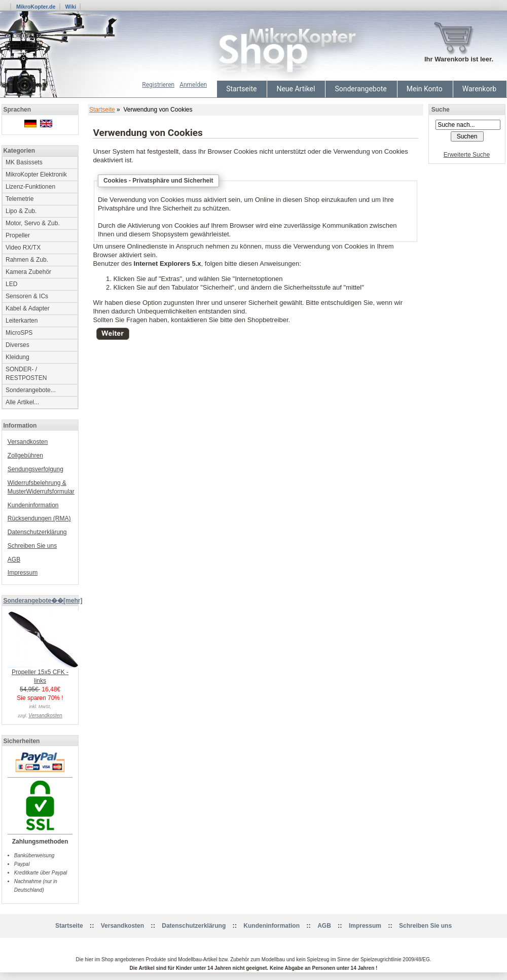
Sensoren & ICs (27, 296)
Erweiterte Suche (467, 155)
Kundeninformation (33, 505)
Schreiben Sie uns (32, 546)
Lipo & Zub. (21, 211)
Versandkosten (28, 442)
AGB (14, 559)
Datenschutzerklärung (37, 532)
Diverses (17, 345)
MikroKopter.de (36, 7)
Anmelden (193, 85)
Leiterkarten (22, 321)
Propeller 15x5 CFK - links (43, 673)
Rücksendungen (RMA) (39, 518)
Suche (441, 110)
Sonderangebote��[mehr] (43, 601)
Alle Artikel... (22, 402)
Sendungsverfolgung (35, 469)
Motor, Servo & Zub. (33, 223)
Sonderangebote (360, 89)
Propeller (18, 235)
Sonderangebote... (31, 390)
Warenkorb (479, 89)
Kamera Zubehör (28, 272)
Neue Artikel (296, 89)
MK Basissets (24, 162)
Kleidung (17, 357)
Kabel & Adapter (28, 308)
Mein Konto (425, 89)
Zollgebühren (25, 456)
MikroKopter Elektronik (36, 174)
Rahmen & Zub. (27, 260)
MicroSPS (19, 333)
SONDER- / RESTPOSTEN (26, 374)
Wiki (70, 7)
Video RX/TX (23, 248)
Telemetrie (20, 199)
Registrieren (158, 85)
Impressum (23, 573)
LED (11, 284)
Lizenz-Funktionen (30, 187)
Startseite (241, 89)
